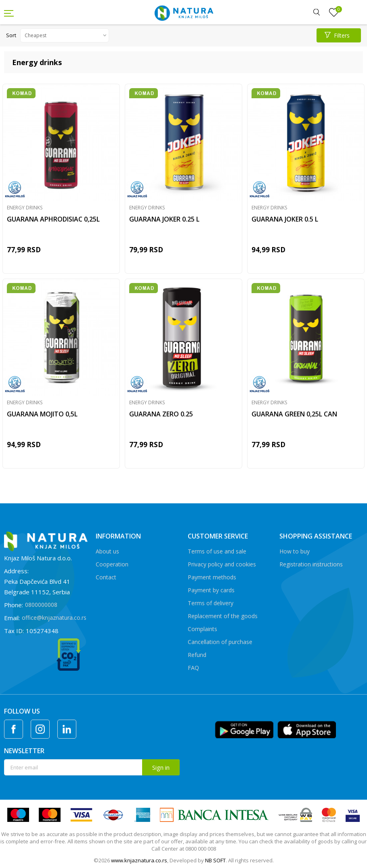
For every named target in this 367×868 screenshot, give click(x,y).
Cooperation (112, 564)
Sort (11, 35)
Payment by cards (211, 590)
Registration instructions (311, 564)
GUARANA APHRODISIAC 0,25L (53, 219)
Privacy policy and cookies (222, 564)
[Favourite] (334, 13)
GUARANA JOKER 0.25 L (164, 219)
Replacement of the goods (223, 616)
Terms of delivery (211, 603)
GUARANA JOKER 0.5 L (285, 219)
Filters (337, 35)
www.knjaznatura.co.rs (139, 860)
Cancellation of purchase (220, 642)
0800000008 (41, 605)
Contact (106, 577)
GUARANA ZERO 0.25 (161, 414)
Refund (197, 655)
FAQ (193, 668)
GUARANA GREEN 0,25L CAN (294, 414)
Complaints (202, 629)
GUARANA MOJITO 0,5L (42, 414)
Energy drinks (25, 208)
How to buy (295, 551)
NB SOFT (215, 860)
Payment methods (212, 577)
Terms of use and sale (217, 551)
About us (107, 551)
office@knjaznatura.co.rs (54, 618)
